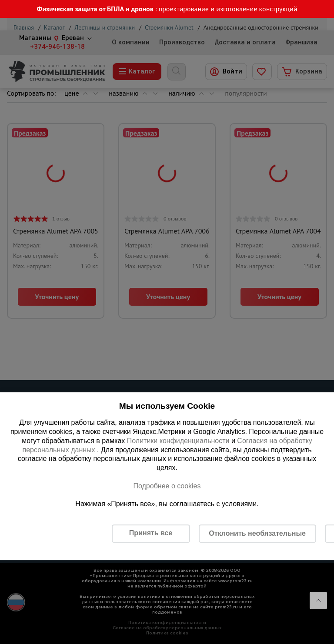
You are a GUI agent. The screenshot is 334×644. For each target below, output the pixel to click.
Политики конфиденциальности (178, 441)
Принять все (151, 533)
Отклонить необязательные (257, 533)
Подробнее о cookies (167, 486)
